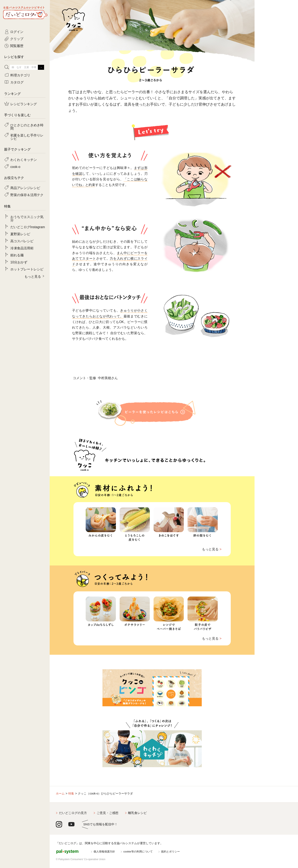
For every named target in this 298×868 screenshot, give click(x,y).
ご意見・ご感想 (108, 813)
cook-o (15, 166)
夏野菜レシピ (20, 234)
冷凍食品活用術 (22, 248)
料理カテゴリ (20, 75)
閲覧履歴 (17, 46)
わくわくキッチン (24, 159)
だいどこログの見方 (73, 813)
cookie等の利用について (138, 852)
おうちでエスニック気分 (27, 218)
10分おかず (19, 262)
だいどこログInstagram (28, 227)
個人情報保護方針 (104, 852)
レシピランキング (24, 104)
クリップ (17, 39)
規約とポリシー (170, 852)
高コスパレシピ (22, 241)
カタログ (17, 82)
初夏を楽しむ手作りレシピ (27, 137)
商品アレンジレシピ (25, 188)
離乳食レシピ (137, 813)
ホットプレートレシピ (27, 269)
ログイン (17, 31)
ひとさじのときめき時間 (27, 127)
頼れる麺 (17, 255)
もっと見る (210, 549)
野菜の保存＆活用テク (27, 195)
